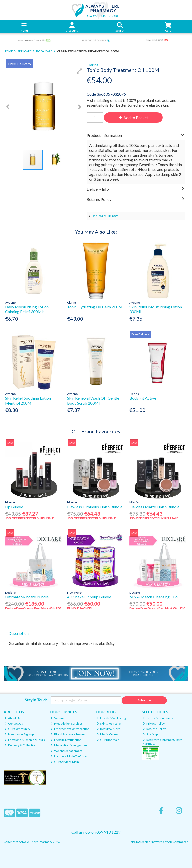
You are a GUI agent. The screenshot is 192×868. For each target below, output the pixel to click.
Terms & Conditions (158, 718)
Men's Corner (108, 734)
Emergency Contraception (70, 729)
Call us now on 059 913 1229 (96, 832)
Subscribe (144, 700)
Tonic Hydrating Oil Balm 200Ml (95, 307)
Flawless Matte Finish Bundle (154, 507)
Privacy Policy (154, 724)
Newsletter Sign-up (19, 734)
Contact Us (14, 724)
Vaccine (58, 718)
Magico (145, 842)
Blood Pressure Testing (68, 734)
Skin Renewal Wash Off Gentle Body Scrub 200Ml (93, 400)
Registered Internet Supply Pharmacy (162, 742)
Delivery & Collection (21, 745)
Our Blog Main (108, 740)
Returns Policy (154, 729)
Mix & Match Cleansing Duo (154, 597)
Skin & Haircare (109, 724)
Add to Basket (133, 117)
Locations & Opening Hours (25, 740)
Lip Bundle (14, 507)
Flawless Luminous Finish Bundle (95, 507)
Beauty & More (109, 729)
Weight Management (67, 751)
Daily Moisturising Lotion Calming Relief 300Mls (27, 309)
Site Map (150, 734)
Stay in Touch (36, 700)
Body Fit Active (143, 398)
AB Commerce (178, 842)
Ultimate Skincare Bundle (27, 597)
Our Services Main (65, 762)
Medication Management (69, 745)
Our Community (17, 729)
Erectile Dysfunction (66, 740)
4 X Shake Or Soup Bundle (89, 597)
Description (19, 633)
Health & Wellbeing (112, 718)
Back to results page (105, 216)
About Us (13, 718)
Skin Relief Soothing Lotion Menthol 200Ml (28, 400)
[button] (79, 71)
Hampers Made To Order (69, 756)
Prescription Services (67, 724)
